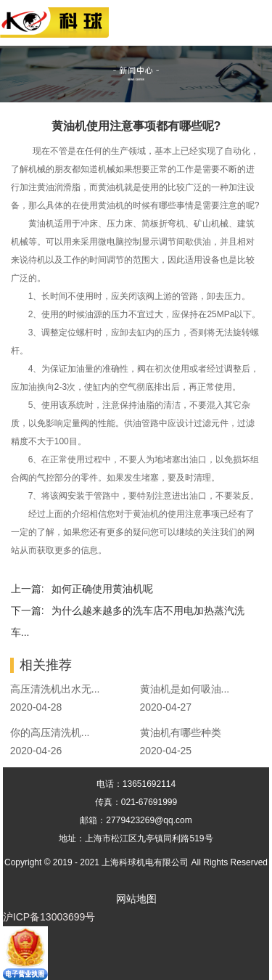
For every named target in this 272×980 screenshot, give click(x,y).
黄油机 (111, 187)
